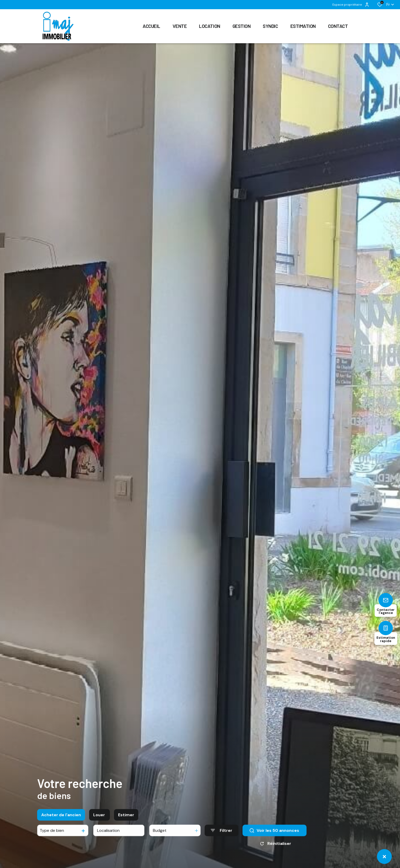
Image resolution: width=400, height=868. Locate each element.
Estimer (126, 820)
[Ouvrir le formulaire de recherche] (222, 835)
